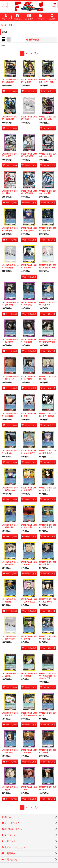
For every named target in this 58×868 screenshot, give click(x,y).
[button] (4, 5)
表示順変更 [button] (33, 40)
